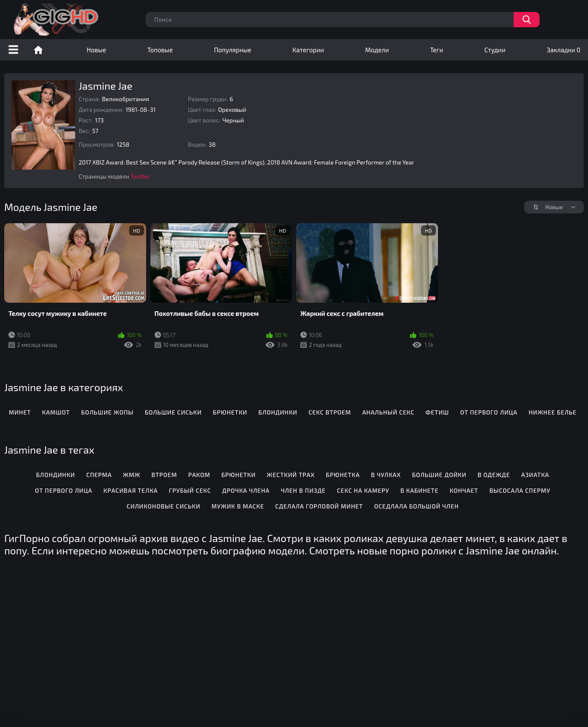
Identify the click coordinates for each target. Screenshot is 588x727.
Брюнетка (343, 475)
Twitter (140, 176)
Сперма (99, 475)
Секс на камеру (363, 490)
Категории (308, 50)
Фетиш (437, 412)
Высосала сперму (520, 490)
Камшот (56, 412)
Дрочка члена (246, 490)
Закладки (564, 50)
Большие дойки (439, 475)
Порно (38, 50)
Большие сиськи (173, 412)
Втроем (164, 475)
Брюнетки (230, 412)
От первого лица (489, 412)
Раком (199, 475)
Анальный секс (389, 412)
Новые (96, 50)
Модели (377, 50)
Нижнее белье (553, 412)
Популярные (233, 50)
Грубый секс (190, 490)
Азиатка (535, 475)
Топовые (160, 50)
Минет (20, 412)
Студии (495, 50)
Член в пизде (303, 490)
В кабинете (419, 490)
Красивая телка (130, 490)
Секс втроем (330, 412)
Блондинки (278, 412)
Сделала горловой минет (319, 506)
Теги (437, 50)
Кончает (464, 490)
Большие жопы (107, 412)
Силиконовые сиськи (164, 506)
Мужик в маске (238, 506)
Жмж (132, 475)
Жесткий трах (291, 475)
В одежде (494, 475)
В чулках (386, 475)
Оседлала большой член (417, 506)
